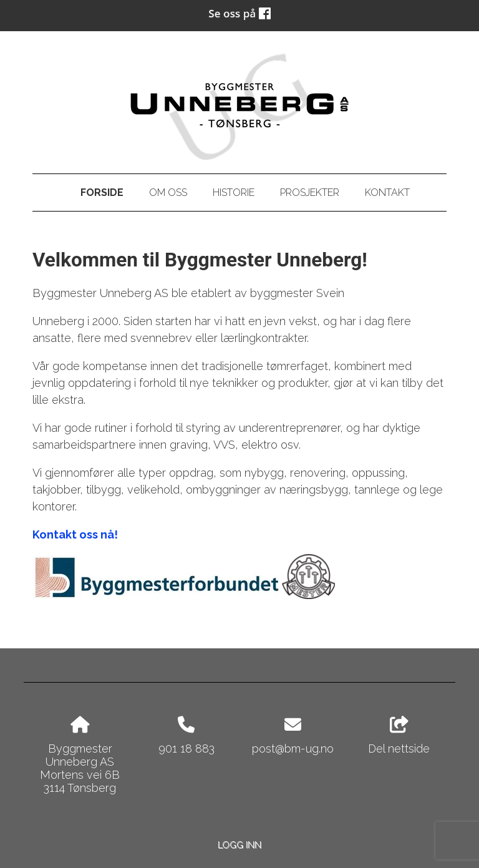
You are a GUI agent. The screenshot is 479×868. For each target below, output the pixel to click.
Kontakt (387, 193)
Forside (102, 193)
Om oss (168, 193)
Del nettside (399, 736)
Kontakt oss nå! (75, 534)
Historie (234, 193)
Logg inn (239, 845)
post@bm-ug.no (293, 749)
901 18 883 (186, 749)
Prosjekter (310, 193)
